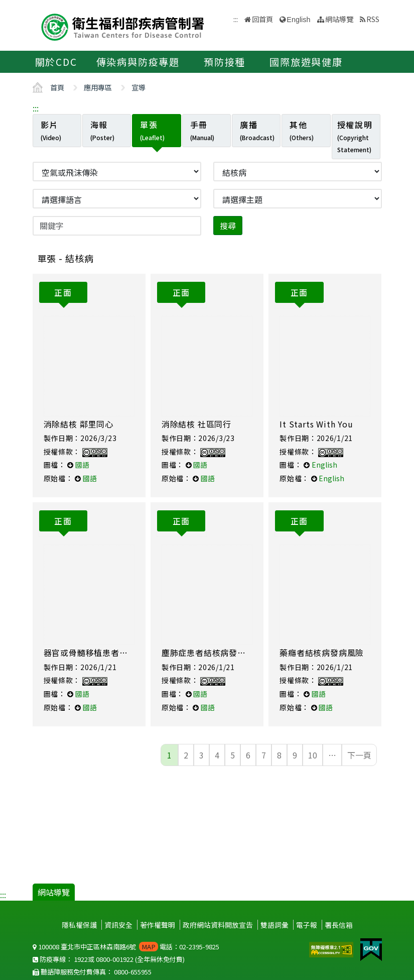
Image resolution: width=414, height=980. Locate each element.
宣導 (139, 87)
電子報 (307, 925)
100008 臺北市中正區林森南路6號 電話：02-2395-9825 (126, 947)
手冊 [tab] (202, 130)
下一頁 (359, 755)
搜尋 (228, 226)
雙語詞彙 (274, 925)
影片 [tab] (51, 130)
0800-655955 (133, 972)
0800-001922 (115, 959)
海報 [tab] (102, 130)
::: (36, 108)
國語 (82, 465)
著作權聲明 (158, 925)
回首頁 (262, 19)
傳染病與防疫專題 (138, 62)
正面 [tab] (63, 292)
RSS (373, 19)
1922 (81, 959)
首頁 (57, 87)
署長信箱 (339, 925)
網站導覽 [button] (339, 19)
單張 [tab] (152, 130)
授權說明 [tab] (355, 136)
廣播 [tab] (257, 130)
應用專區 (98, 87)
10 (313, 755)
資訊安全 (118, 925)
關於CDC (56, 62)
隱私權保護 (79, 925)
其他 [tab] (302, 130)
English (298, 20)
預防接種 (225, 62)
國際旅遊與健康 (306, 62)
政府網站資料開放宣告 (218, 925)
